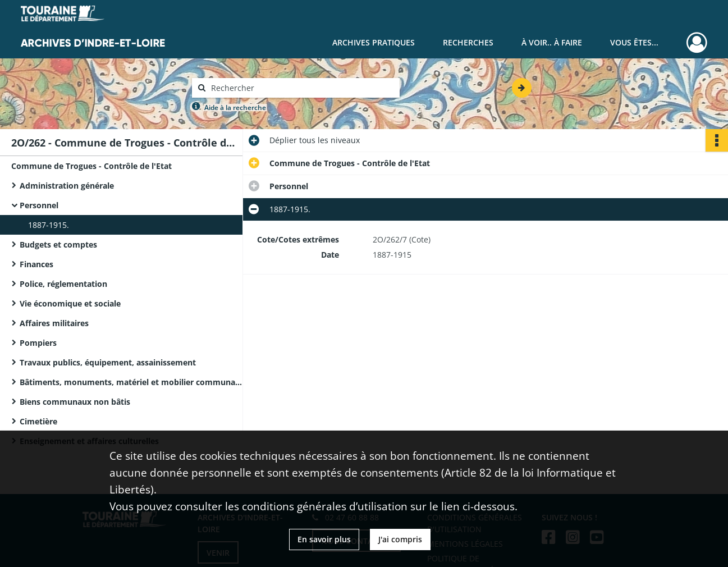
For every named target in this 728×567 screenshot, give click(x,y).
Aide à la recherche (235, 108)
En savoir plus (324, 539)
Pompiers (38, 343)
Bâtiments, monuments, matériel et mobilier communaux (132, 382)
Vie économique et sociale (70, 303)
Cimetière (38, 421)
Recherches (468, 42)
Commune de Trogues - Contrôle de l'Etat (91, 166)
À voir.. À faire (552, 42)
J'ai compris (400, 539)
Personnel (39, 205)
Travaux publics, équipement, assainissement (108, 362)
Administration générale (67, 186)
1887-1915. (49, 225)
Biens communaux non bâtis (75, 402)
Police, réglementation (63, 284)
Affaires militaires (54, 323)
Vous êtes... (634, 42)
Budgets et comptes (58, 244)
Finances (36, 264)
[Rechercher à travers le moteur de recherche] (301, 88)
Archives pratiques (374, 42)
